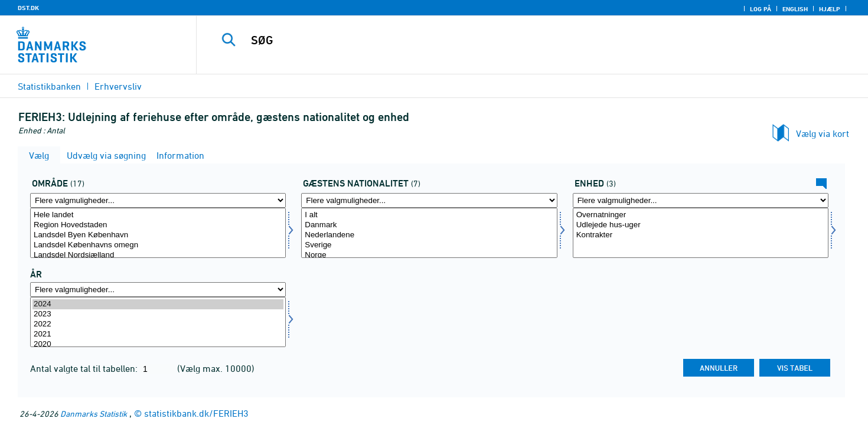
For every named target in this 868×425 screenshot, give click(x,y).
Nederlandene (429, 235)
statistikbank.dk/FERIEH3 (196, 413)
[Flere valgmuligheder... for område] (158, 200)
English (795, 9)
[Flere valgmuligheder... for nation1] (429, 200)
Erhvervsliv (118, 86)
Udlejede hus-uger (701, 225)
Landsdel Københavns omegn (158, 245)
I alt (429, 215)
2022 (158, 324)
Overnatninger (701, 215)
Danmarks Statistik (94, 413)
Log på (761, 9)
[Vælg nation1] (429, 233)
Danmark (429, 225)
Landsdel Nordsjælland (158, 255)
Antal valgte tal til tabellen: (85, 368)
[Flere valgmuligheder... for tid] (158, 290)
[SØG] (511, 40)
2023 (158, 314)
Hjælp (830, 9)
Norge (429, 255)
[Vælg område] (158, 233)
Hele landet (158, 215)
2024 (158, 304)
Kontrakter (701, 235)
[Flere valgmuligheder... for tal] (701, 200)
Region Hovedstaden (158, 225)
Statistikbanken (49, 86)
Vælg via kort (823, 133)
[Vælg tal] (701, 233)
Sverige (429, 245)
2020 (158, 344)
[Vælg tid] (158, 322)
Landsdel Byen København (158, 235)
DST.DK (28, 8)
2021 (158, 334)
